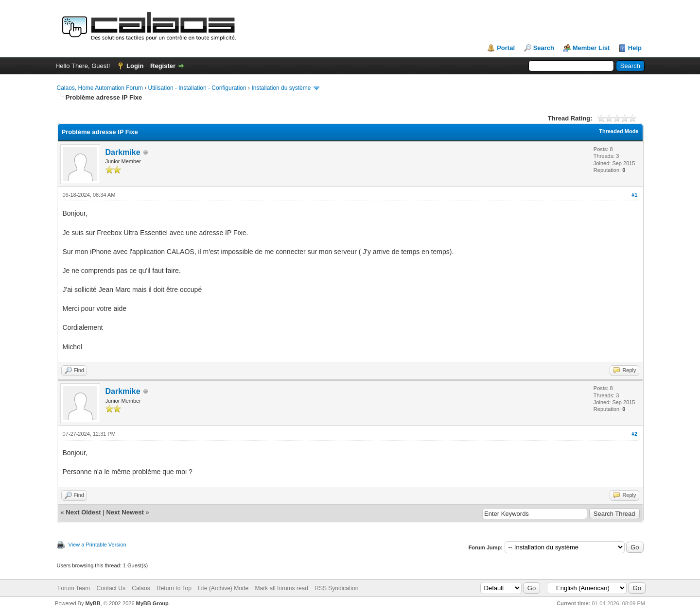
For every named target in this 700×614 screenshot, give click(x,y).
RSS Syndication (336, 588)
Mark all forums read (282, 588)
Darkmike (123, 152)
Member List (591, 48)
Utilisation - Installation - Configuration (197, 88)
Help (635, 48)
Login (135, 66)
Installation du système (281, 88)
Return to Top (174, 588)
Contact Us (111, 588)
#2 (634, 434)
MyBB (93, 603)
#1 (634, 195)
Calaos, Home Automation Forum (100, 88)
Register (163, 66)
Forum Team (74, 588)
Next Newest (125, 512)
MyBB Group (152, 603)
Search (544, 48)
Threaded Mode (619, 131)
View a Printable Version (97, 545)
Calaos (141, 588)
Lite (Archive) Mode (223, 588)
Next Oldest (83, 512)
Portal (506, 48)
